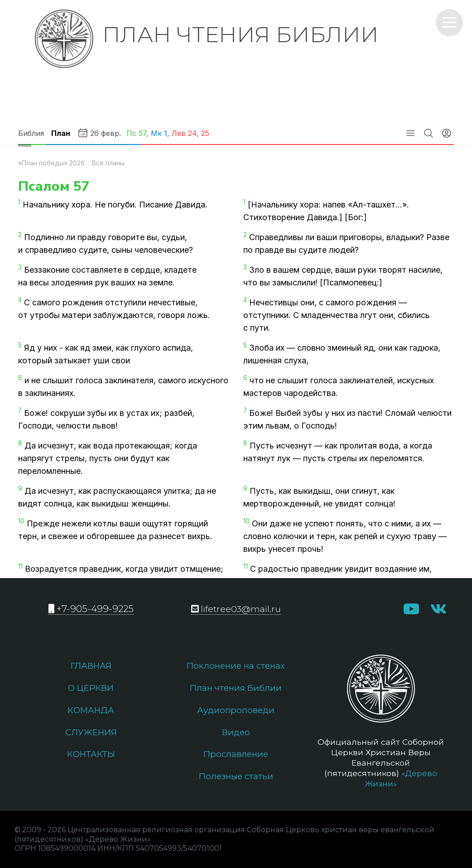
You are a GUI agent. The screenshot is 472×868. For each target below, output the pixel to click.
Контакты (91, 757)
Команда (91, 712)
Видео (236, 735)
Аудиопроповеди (236, 712)
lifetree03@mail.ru (236, 609)
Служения (91, 735)
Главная (91, 666)
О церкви (91, 689)
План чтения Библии (236, 689)
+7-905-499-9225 (91, 609)
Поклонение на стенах (236, 666)
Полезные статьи (236, 781)
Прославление (236, 757)
